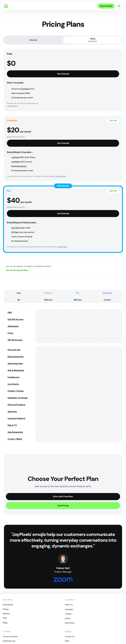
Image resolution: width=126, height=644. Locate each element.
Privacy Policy (73, 607)
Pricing (9, 569)
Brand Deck (71, 583)
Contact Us (71, 598)
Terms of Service (74, 612)
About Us (71, 564)
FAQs (68, 602)
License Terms (42, 195)
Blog (8, 583)
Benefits (10, 574)
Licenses (70, 569)
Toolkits (70, 574)
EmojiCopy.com (13, 602)
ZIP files (45, 178)
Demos (69, 578)
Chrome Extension (15, 598)
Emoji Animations (80, 106)
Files (8, 578)
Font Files (45, 174)
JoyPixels (26, 97)
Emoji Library (12, 564)
